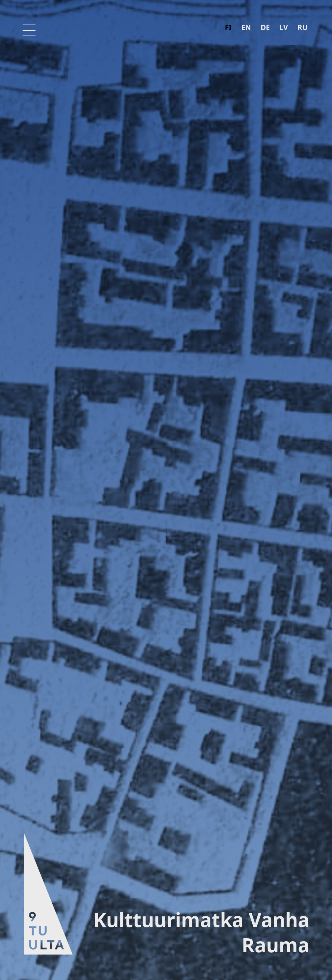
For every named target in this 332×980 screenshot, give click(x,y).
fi (228, 27)
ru (303, 27)
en (246, 27)
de (265, 27)
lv (284, 27)
